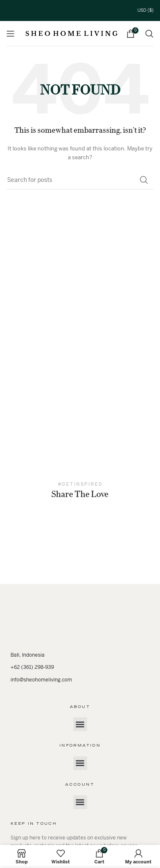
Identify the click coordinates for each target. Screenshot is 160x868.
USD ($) (145, 11)
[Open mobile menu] (11, 34)
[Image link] (80, 621)
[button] (80, 724)
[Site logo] (72, 33)
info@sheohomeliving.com (41, 680)
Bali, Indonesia (28, 655)
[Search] (149, 34)
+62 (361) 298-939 (32, 667)
